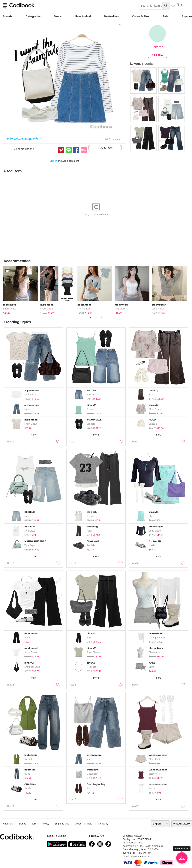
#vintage (27, 139)
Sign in (53, 161)
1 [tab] (90, 317)
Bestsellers (111, 16)
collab (78, 824)
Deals (58, 16)
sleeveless (120, 309)
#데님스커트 (14, 139)
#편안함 (37, 139)
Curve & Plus (141, 16)
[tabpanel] (22, 289)
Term (35, 824)
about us (8, 824)
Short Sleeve (10, 309)
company (103, 824)
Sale (165, 16)
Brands (7, 16)
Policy (46, 824)
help (90, 824)
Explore (187, 16)
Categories (33, 16)
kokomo (158, 47)
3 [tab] (102, 317)
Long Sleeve (158, 309)
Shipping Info (62, 824)
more (34, 435)
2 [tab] (96, 317)
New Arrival (83, 16)
